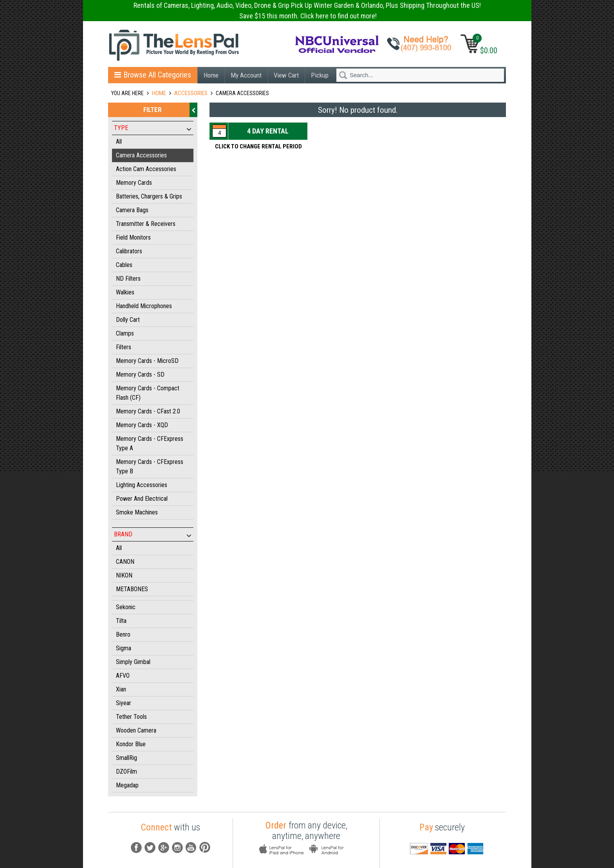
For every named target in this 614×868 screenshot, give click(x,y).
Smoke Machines (137, 512)
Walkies (125, 292)
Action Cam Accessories (146, 169)
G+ (164, 847)
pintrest (205, 847)
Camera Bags (132, 210)
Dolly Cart (128, 320)
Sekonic (126, 607)
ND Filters (128, 279)
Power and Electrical (142, 499)
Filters (124, 347)
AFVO (123, 676)
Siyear (124, 703)
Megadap (127, 785)
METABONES (132, 589)
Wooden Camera (136, 730)
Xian (121, 689)
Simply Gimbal (133, 662)
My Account (246, 75)
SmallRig (126, 758)
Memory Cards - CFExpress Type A (150, 443)
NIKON (124, 575)
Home (211, 75)
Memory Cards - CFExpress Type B (150, 466)
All (119, 142)
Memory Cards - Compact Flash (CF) (148, 393)
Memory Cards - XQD (142, 425)
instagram (177, 847)
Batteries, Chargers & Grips (149, 196)
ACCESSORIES (191, 93)
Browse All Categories (153, 75)
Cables (124, 265)
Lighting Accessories (142, 485)
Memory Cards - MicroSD (147, 361)
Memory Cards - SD (140, 374)
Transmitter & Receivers (146, 224)
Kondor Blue (131, 744)
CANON (125, 562)
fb (136, 847)
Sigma (124, 648)
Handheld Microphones (144, 306)
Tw (150, 847)
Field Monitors (133, 237)
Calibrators (129, 251)
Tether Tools (131, 717)
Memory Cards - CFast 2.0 (148, 411)
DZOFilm (126, 771)
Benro (123, 634)
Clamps (125, 333)
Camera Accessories (141, 155)
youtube (191, 847)
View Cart (286, 75)
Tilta (121, 621)
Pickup (320, 75)
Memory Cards (134, 183)
